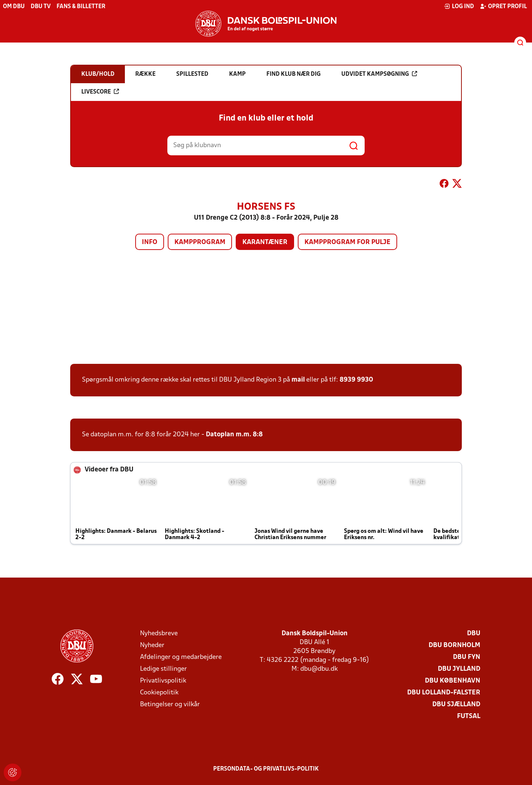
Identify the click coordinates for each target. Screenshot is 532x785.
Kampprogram (200, 242)
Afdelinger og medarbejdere (181, 657)
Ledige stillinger (163, 669)
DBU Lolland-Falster (444, 693)
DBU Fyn (467, 657)
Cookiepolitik (159, 693)
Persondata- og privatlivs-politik (266, 769)
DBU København (453, 681)
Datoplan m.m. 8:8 (234, 435)
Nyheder (152, 645)
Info (150, 242)
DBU (474, 634)
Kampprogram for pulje (347, 242)
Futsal (469, 716)
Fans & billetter (81, 7)
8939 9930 (356, 380)
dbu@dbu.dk (319, 669)
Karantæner (265, 242)
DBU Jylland (459, 669)
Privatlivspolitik (163, 681)
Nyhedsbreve (159, 634)
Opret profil (503, 6)
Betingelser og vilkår (170, 705)
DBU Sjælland (456, 705)
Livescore (100, 92)
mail (298, 380)
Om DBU (14, 7)
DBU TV (41, 7)
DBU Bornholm (454, 645)
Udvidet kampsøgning (379, 74)
